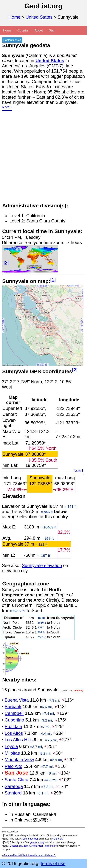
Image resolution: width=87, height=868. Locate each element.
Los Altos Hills (19, 740)
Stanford (13, 793)
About (39, 30)
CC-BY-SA (57, 839)
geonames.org (37, 842)
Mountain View (19, 760)
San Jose (16, 773)
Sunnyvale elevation (42, 565)
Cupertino (14, 720)
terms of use (53, 863)
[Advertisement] (43, 159)
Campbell (14, 713)
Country (23, 30)
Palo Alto (14, 766)
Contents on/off (12, 40)
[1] (53, 280)
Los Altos (14, 733)
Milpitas (12, 753)
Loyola (11, 746)
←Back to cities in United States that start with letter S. (29, 855)
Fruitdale (13, 726)
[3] (6, 263)
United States (39, 17)
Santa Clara (17, 780)
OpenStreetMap (31, 839)
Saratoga (14, 786)
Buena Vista (17, 700)
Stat (52, 30)
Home (15, 17)
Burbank (13, 707)
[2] (75, 370)
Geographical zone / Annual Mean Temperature (33, 846)
